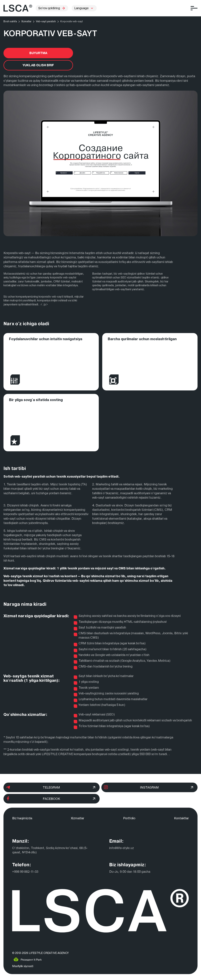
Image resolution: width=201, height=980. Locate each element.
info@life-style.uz (122, 848)
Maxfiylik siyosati (23, 966)
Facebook (51, 799)
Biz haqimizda (22, 818)
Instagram (149, 787)
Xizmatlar (78, 818)
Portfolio (129, 818)
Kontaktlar (181, 818)
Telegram (51, 787)
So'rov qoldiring (52, 8)
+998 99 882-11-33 (25, 872)
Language (81, 8)
